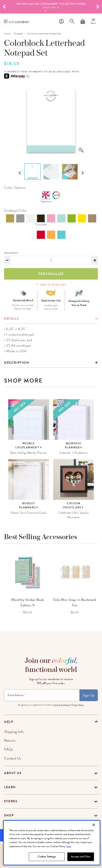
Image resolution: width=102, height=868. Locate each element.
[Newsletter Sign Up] (42, 695)
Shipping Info (14, 732)
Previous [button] (19, 173)
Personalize (51, 274)
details (11, 319)
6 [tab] (57, 11)
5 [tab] (54, 11)
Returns (10, 740)
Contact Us (13, 758)
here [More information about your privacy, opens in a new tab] (69, 861)
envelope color (15, 210)
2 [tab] (48, 11)
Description (17, 363)
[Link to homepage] (16, 21)
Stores (11, 801)
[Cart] (83, 21)
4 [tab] (52, 11)
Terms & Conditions (62, 705)
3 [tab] (50, 11)
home (7, 34)
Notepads (18, 34)
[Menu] (93, 21)
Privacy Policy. (78, 705)
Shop (9, 815)
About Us (13, 773)
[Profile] (61, 21)
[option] (51, 120)
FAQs (9, 749)
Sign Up (89, 695)
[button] (4, 7)
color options (15, 187)
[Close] (94, 840)
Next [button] (83, 173)
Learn (10, 787)
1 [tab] (45, 11)
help (9, 722)
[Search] (72, 21)
